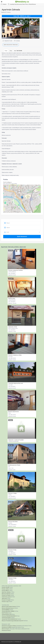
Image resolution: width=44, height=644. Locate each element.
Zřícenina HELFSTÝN (6, 614)
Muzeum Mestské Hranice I (8, 608)
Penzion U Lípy (5, 602)
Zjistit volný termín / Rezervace (11, 45)
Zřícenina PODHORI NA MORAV (9, 616)
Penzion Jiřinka (5, 589)
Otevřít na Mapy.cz (7, 182)
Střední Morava (32, 4)
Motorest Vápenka (6, 594)
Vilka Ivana (4, 598)
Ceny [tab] (11, 51)
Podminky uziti (18, 642)
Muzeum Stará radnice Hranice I (9, 607)
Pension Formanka (6, 595)
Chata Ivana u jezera (6, 597)
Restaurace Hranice (6, 630)
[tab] (18, 51)
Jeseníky (12, 4)
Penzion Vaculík (5, 587)
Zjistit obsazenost (22, 237)
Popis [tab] (6, 51)
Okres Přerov (25, 4)
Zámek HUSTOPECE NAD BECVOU (10, 619)
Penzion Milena (5, 591)
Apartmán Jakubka (6, 592)
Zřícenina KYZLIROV (6, 618)
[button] (22, 197)
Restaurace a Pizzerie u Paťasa (9, 626)
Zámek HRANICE (6, 610)
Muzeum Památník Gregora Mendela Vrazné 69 (13, 621)
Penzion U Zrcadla (6, 600)
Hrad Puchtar (5, 613)
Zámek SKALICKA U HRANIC (8, 611)
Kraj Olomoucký (18, 4)
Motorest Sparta (6, 629)
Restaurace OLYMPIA (7, 627)
